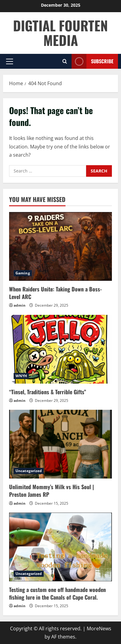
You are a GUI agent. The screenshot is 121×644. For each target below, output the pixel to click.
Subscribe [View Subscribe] (92, 61)
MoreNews (99, 628)
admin (20, 305)
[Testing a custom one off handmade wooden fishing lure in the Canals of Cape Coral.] (60, 547)
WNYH (21, 376)
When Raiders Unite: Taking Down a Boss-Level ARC (55, 293)
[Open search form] (65, 61)
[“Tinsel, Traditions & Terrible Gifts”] (60, 349)
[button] (10, 61)
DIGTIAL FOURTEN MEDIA (60, 33)
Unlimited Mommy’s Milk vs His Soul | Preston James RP (52, 491)
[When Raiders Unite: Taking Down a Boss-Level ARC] (60, 246)
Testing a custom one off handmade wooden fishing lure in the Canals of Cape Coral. (57, 593)
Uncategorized (29, 471)
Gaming (23, 273)
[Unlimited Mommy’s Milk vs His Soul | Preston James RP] (60, 444)
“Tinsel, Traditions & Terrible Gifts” (48, 392)
